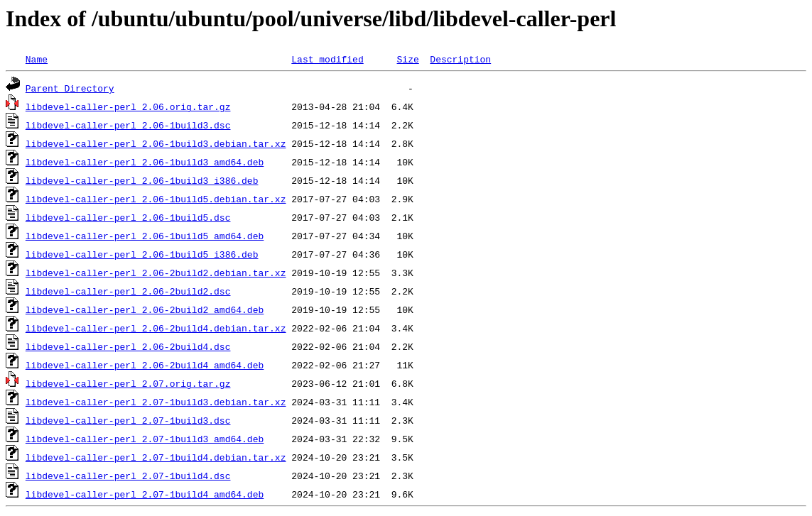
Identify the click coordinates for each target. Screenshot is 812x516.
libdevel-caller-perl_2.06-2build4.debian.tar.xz (156, 328)
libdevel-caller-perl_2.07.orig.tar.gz (128, 383)
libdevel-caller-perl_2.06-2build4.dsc (128, 346)
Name (37, 59)
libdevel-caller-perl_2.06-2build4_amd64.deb (145, 365)
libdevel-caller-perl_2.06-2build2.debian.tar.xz (156, 273)
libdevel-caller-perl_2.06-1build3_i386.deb (142, 180)
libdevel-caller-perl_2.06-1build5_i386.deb (142, 254)
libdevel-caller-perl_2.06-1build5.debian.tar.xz (156, 199)
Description (460, 59)
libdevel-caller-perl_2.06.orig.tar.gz (128, 106)
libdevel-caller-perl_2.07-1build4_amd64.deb (145, 494)
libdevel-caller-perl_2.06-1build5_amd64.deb (145, 236)
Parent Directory (70, 88)
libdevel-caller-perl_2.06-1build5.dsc (128, 217)
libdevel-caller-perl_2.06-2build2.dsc (128, 291)
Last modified (327, 59)
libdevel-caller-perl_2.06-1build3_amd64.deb (145, 162)
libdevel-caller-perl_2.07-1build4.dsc (128, 476)
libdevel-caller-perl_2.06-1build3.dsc (128, 125)
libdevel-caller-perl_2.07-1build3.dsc (128, 420)
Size (407, 59)
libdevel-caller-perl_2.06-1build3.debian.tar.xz (156, 143)
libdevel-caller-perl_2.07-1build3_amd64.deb (145, 439)
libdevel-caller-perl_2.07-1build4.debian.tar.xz (156, 457)
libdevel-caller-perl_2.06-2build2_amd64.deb (145, 309)
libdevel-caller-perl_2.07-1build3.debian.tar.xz (156, 402)
